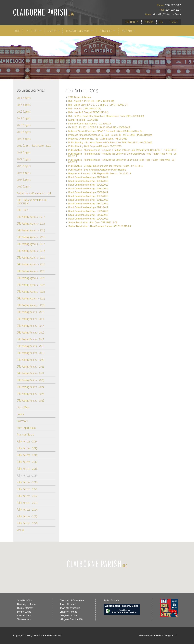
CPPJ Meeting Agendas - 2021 (31, 271)
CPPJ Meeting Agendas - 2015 (31, 231)
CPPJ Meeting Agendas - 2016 (31, 237)
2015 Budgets (24, 105)
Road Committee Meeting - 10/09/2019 (88, 211)
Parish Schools (111, 600)
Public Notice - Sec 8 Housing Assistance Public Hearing (97, 170)
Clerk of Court (24, 616)
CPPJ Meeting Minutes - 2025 (30, 394)
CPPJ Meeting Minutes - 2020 (30, 360)
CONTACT (173, 22)
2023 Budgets (24, 166)
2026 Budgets (24, 187)
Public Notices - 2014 (27, 442)
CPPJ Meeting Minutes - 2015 (30, 326)
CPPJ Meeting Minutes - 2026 (30, 401)
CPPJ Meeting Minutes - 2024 (30, 387)
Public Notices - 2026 (27, 523)
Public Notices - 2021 (27, 489)
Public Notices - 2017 (27, 462)
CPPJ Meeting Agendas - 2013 (31, 217)
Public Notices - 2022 (27, 496)
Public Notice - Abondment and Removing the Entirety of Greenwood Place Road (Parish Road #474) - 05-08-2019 (123, 155)
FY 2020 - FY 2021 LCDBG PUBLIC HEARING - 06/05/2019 (99, 127)
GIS (161, 22)
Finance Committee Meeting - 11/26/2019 (90, 124)
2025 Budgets (24, 180)
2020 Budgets (24, 139)
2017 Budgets (24, 119)
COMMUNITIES (108, 31)
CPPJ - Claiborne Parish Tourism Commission (32, 202)
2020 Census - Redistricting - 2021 (34, 146)
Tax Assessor (24, 619)
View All (21, 530)
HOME (17, 31)
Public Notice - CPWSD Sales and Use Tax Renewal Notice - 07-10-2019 (106, 166)
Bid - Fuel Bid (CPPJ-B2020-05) (85, 109)
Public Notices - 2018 (27, 469)
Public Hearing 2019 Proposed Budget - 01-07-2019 (95, 146)
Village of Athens (68, 612)
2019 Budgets (24, 132)
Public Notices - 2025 (27, 517)
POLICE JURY (34, 31)
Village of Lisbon (68, 616)
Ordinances (22, 421)
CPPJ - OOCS (23, 210)
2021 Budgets (24, 153)
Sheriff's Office (25, 600)
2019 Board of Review (80, 97)
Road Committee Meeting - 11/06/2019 (88, 215)
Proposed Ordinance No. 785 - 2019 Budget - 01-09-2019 (98, 139)
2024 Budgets (24, 173)
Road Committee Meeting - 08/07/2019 (88, 204)
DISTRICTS (54, 31)
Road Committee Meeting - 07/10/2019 (88, 200)
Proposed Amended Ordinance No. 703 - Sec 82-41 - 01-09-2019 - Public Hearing (110, 135)
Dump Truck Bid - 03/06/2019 (83, 120)
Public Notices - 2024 (27, 510)
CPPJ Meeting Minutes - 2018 (30, 346)
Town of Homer (68, 604)
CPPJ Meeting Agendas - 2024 (31, 292)
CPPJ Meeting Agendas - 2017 (31, 244)
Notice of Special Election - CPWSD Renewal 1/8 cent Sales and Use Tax (106, 131)
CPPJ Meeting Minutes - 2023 (30, 380)
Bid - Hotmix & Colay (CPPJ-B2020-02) (88, 112)
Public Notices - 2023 (27, 503)
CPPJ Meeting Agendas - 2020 (31, 265)
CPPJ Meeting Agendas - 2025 (31, 299)
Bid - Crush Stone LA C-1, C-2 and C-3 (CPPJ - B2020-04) (98, 105)
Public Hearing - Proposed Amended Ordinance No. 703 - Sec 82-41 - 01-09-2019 (110, 142)
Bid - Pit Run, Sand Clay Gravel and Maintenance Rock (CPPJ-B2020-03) (106, 116)
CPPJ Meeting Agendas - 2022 (31, 278)
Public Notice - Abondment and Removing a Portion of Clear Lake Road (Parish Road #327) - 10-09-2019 (122, 150)
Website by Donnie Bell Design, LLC (158, 636)
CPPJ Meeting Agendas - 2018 (31, 251)
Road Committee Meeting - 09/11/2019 (88, 207)
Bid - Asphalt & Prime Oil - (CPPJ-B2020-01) (91, 101)
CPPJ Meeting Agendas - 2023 (31, 285)
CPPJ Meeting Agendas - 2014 (31, 224)
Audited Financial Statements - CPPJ (34, 193)
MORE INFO (129, 31)
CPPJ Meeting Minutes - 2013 (30, 312)
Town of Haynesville (70, 608)
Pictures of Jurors (25, 435)
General (21, 414)
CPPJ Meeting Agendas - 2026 (31, 305)
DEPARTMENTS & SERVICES (80, 31)
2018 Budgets (24, 125)
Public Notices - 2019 (27, 476)
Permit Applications (26, 428)
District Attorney (25, 608)
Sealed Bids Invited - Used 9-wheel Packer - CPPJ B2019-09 (100, 226)
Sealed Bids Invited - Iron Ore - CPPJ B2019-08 (93, 222)
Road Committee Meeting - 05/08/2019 (88, 192)
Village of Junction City (72, 619)
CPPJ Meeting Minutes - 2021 (30, 367)
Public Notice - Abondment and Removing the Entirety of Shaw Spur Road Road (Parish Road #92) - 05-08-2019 (122, 161)
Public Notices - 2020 (27, 483)
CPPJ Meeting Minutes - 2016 (30, 333)
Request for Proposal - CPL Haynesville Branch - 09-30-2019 (100, 173)
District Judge (24, 612)
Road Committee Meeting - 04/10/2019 (88, 189)
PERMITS (149, 22)
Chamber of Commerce (72, 600)
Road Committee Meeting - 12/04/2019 (88, 219)
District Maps (23, 408)
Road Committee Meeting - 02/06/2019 (88, 181)
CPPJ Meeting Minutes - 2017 (30, 340)
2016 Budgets (24, 112)
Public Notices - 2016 (27, 455)
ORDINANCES (132, 22)
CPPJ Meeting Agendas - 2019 (31, 258)
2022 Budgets (24, 159)
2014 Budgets (24, 98)
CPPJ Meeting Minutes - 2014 (30, 319)
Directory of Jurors (27, 604)
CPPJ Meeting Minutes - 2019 (30, 353)
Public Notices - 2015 (27, 448)
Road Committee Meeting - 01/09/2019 (88, 177)
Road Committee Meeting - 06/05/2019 (88, 196)
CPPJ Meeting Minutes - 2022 (30, 374)
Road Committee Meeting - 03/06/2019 (88, 185)
